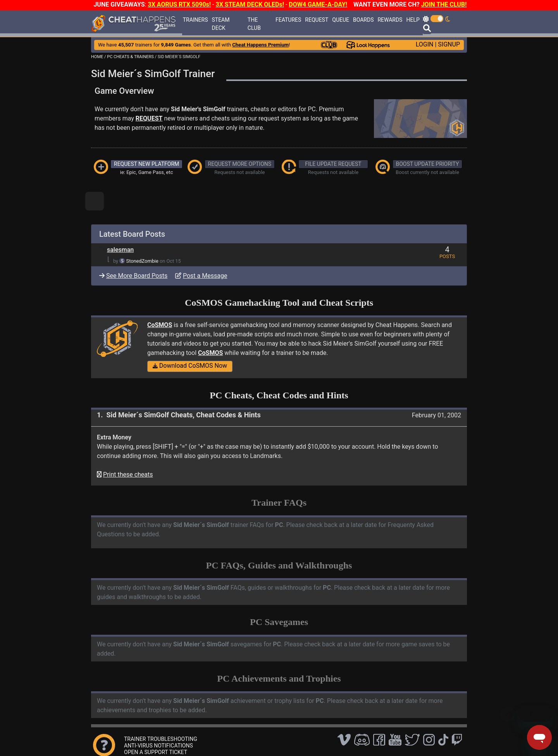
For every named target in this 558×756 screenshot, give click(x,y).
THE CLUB (254, 24)
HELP (413, 20)
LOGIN (425, 44)
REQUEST (317, 20)
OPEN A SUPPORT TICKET (156, 752)
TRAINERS (195, 20)
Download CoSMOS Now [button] (190, 366)
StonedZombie (142, 261)
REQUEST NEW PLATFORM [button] (146, 164)
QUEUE (341, 20)
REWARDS (390, 20)
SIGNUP (449, 44)
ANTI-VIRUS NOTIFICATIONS (158, 746)
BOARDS (363, 20)
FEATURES (288, 20)
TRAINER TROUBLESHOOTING (161, 739)
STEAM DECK (220, 24)
